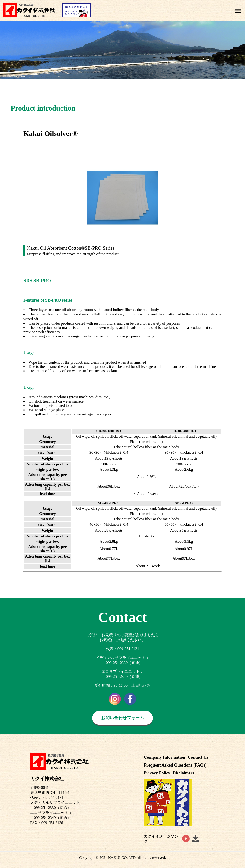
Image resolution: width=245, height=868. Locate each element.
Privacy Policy (157, 773)
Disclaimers (183, 773)
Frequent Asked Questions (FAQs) (175, 765)
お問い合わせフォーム (122, 718)
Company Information (165, 757)
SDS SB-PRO (37, 281)
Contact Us (198, 757)
